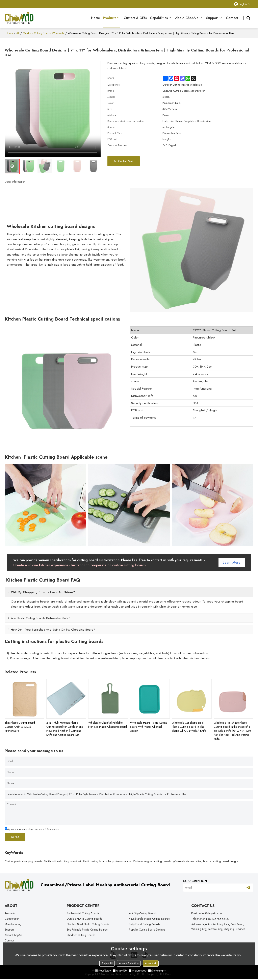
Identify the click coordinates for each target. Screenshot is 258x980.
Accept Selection (129, 963)
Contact (232, 18)
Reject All (107, 963)
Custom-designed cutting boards (152, 861)
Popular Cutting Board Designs (147, 930)
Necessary (103, 971)
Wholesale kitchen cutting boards (192, 861)
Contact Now (126, 161)
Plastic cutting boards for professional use (107, 861)
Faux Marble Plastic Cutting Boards (149, 919)
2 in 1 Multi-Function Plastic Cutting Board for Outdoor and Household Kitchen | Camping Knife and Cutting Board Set (65, 728)
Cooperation (12, 919)
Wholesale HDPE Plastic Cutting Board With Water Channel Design (149, 726)
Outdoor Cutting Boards (81, 935)
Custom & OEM (135, 18)
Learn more (232, 562)
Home (95, 18)
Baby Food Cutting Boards (144, 924)
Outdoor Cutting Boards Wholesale (44, 33)
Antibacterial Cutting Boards (83, 913)
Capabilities (159, 18)
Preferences (137, 971)
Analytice (120, 971)
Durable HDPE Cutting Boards (84, 919)
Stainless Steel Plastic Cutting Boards (88, 924)
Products (112, 21)
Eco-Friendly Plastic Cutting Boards (87, 930)
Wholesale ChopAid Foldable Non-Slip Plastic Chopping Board (108, 724)
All (18, 33)
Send (15, 837)
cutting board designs (226, 861)
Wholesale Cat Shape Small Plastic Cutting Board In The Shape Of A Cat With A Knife (189, 726)
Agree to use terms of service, (32, 829)
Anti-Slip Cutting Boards (143, 913)
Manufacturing (13, 924)
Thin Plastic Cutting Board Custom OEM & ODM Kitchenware (20, 726)
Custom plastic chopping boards (23, 861)
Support (212, 18)
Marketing (156, 971)
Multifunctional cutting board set (62, 861)
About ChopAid (187, 18)
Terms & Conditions (48, 829)
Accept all (151, 963)
